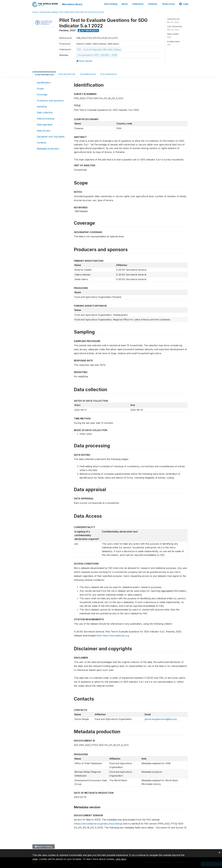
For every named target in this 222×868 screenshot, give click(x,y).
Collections (138, 4)
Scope (40, 88)
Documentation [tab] (88, 74)
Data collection (45, 112)
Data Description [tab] (67, 74)
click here (121, 859)
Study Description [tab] (44, 74)
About (125, 4)
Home (35, 12)
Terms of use (168, 4)
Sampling (42, 106)
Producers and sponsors (50, 100)
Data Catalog (111, 4)
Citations (153, 4)
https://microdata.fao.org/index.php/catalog (98, 823)
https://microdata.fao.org (116, 635)
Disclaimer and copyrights (51, 136)
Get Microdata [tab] (109, 74)
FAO (61, 12)
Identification (44, 82)
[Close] (219, 852)
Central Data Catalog (48, 12)
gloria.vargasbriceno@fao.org (161, 719)
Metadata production (48, 148)
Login (184, 4)
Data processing (46, 118)
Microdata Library (72, 4)
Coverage (42, 94)
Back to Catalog (44, 846)
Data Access (44, 130)
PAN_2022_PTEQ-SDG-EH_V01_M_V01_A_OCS (84, 12)
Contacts (42, 142)
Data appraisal (45, 124)
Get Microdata (88, 30)
